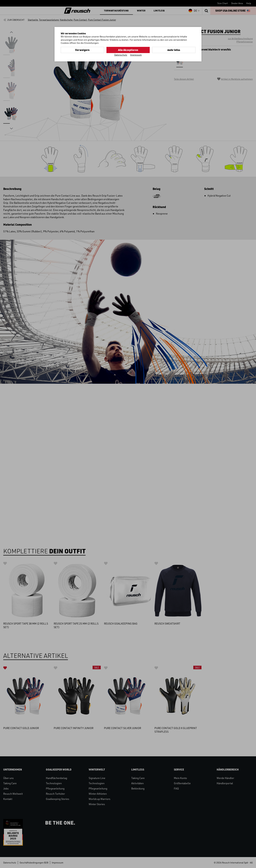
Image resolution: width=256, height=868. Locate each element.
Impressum (136, 55)
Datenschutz (121, 55)
